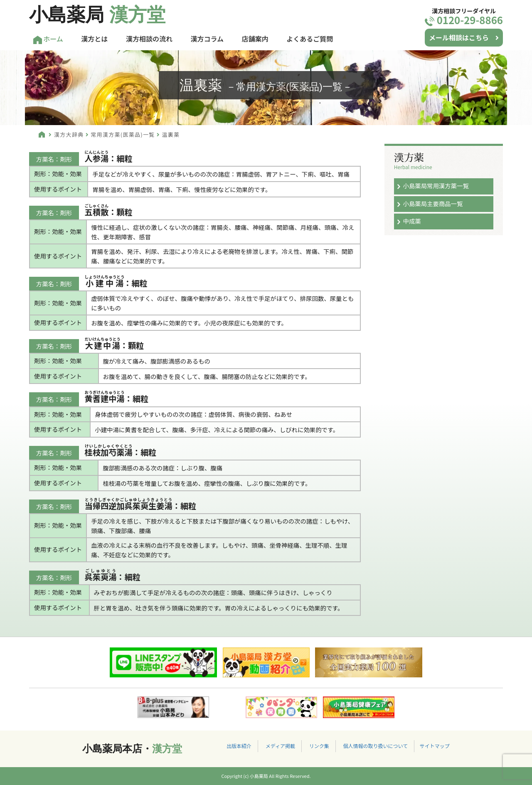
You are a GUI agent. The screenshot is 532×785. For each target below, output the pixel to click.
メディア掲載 (280, 746)
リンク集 (319, 746)
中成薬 (412, 221)
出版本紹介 (239, 746)
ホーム (48, 39)
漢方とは (94, 39)
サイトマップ (435, 746)
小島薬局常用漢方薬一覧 (436, 186)
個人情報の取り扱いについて (375, 746)
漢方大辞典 (69, 134)
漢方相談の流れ (149, 39)
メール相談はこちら (464, 37)
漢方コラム (207, 39)
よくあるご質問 (310, 39)
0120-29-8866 (464, 20)
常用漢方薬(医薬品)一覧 (123, 134)
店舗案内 (255, 39)
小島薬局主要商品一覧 (433, 203)
